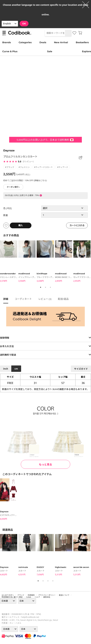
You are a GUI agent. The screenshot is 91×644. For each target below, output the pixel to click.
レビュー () (45, 299)
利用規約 (31, 595)
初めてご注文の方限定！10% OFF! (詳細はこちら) (25, 180)
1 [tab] (41, 287)
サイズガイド (81, 369)
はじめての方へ (8, 595)
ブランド (21, 595)
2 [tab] (45, 287)
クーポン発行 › (13, 187)
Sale (50, 51)
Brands (7, 42)
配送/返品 (63, 299)
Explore (86, 51)
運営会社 (47, 597)
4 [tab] (53, 581)
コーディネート (23, 299)
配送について (64, 595)
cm (16, 369)
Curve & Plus (10, 51)
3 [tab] (50, 287)
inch (6, 369)
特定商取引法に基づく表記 (12, 597)
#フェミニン (24, 167)
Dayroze (9, 150)
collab (29, 597)
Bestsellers (82, 42)
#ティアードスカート (44, 167)
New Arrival (61, 42)
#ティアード (63, 167)
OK (24, 24)
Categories (25, 42)
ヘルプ (37, 597)
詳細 (6, 299)
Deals (43, 42)
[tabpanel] (9, 262)
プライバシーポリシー (47, 595)
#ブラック (10, 167)
